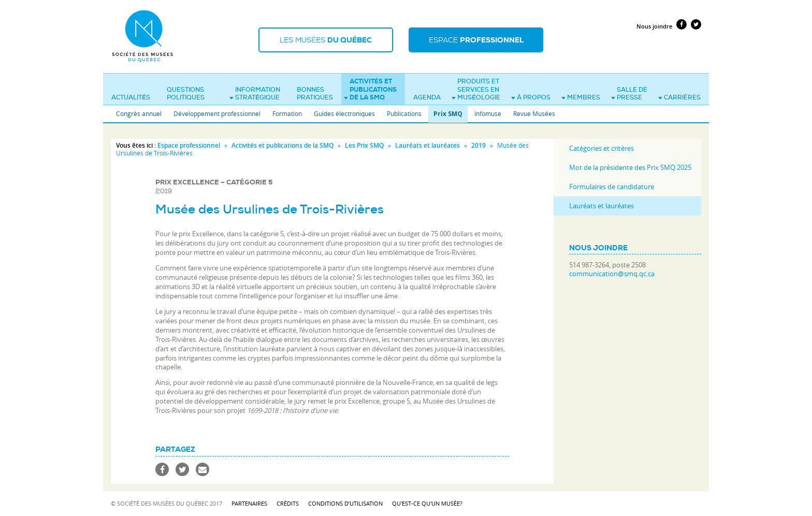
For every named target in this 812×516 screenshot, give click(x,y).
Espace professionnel (189, 145)
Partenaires (249, 503)
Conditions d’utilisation (345, 503)
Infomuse (488, 113)
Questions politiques (186, 94)
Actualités (131, 97)
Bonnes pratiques (315, 94)
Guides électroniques (344, 113)
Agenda (427, 97)
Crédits (288, 503)
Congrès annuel (139, 113)
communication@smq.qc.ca (612, 274)
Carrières (679, 97)
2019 (479, 145)
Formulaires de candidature (612, 187)
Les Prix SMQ (364, 145)
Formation (287, 113)
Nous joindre (654, 26)
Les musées (326, 40)
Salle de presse (629, 94)
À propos (531, 97)
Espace (476, 40)
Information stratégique (255, 94)
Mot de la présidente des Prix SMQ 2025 (630, 167)
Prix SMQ (448, 114)
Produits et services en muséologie (476, 89)
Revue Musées (534, 113)
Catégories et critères (601, 148)
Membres (581, 97)
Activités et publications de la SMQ (370, 89)
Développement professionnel (217, 113)
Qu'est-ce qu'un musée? (427, 503)
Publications (404, 113)
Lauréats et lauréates (427, 145)
